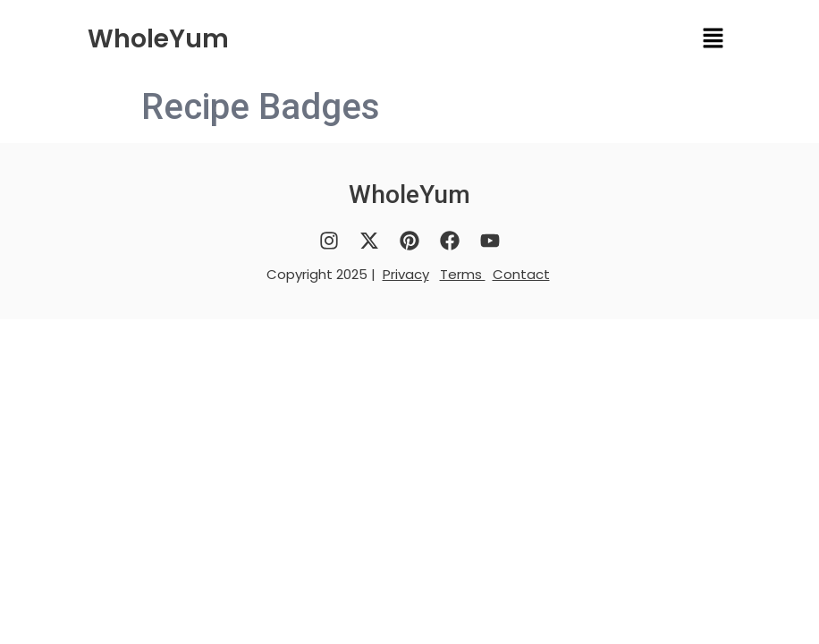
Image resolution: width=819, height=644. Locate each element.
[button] (713, 39)
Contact (521, 274)
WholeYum (158, 39)
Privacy (406, 274)
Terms (463, 274)
